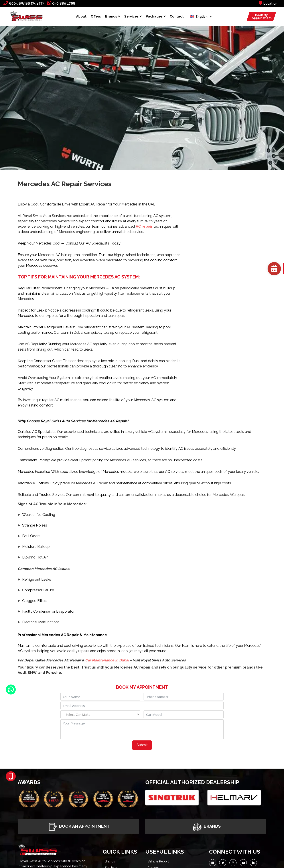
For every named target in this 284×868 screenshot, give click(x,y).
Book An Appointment (78, 826)
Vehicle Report (158, 861)
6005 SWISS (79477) (24, 3)
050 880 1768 (61, 3)
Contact (177, 16)
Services (133, 16)
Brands (113, 16)
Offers (96, 16)
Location (268, 4)
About (81, 16)
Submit (142, 745)
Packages (156, 16)
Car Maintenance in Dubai (107, 660)
